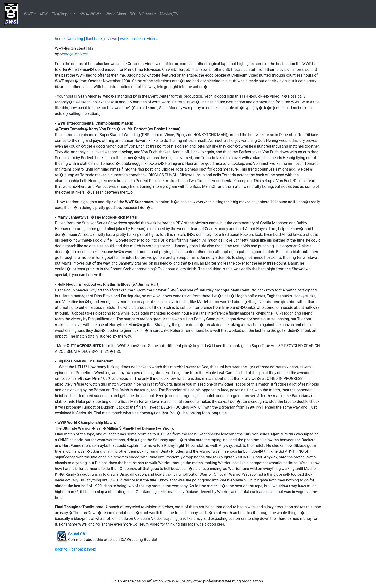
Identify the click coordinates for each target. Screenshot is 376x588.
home (60, 39)
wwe (124, 39)
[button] (30, 14)
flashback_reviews (101, 39)
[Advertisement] (188, 567)
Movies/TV (170, 14)
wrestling (75, 39)
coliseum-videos (145, 39)
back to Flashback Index (76, 549)
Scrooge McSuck (74, 54)
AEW (44, 14)
